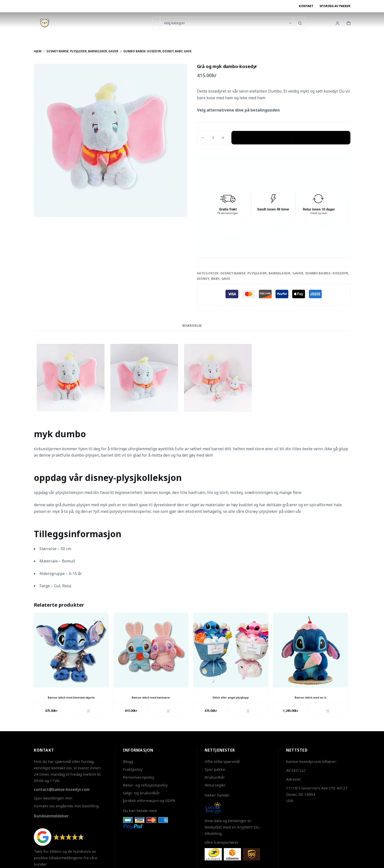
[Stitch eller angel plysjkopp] (231, 650)
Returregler (215, 786)
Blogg (128, 762)
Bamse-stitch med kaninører (151, 697)
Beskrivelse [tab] (192, 326)
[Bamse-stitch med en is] (311, 650)
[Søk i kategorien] (227, 23)
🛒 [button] (88, 711)
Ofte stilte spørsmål (222, 762)
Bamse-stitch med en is (311, 697)
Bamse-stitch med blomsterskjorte (71, 697)
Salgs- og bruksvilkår (141, 794)
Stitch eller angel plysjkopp (231, 697)
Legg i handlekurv (291, 138)
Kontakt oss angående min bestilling (66, 807)
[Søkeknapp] (300, 23)
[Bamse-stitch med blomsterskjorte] (71, 650)
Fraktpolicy (133, 770)
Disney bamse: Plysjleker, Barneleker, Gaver (262, 273)
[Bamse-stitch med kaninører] (151, 650)
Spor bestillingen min (53, 799)
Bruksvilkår (215, 778)
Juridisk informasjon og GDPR (149, 801)
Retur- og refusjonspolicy (145, 786)
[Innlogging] (338, 23)
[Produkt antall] (213, 138)
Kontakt (306, 6)
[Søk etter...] (156, 23)
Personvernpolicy (139, 778)
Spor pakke (215, 770)
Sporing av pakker (335, 6)
